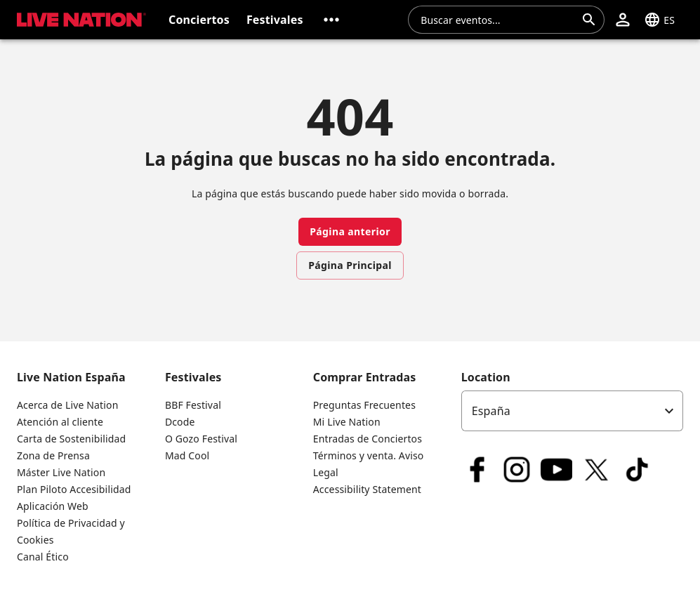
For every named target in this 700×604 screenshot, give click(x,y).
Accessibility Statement (367, 489)
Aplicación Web (53, 506)
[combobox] (498, 20)
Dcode (180, 422)
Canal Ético (43, 557)
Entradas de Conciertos (368, 439)
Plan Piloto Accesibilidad (74, 489)
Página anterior (350, 231)
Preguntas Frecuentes (364, 405)
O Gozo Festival (201, 439)
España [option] (491, 411)
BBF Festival (193, 405)
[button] (331, 20)
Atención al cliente (60, 422)
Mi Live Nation (347, 422)
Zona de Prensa (53, 455)
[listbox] (572, 411)
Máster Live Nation (61, 472)
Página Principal (350, 265)
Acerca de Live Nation (67, 405)
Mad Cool (187, 455)
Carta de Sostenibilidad (71, 439)
